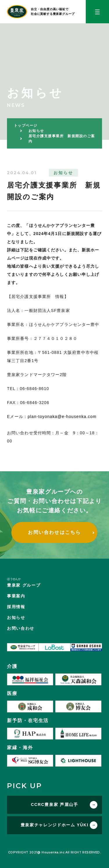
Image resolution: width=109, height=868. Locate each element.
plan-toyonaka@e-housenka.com (62, 417)
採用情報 (16, 607)
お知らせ (16, 618)
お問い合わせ (21, 628)
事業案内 (16, 596)
